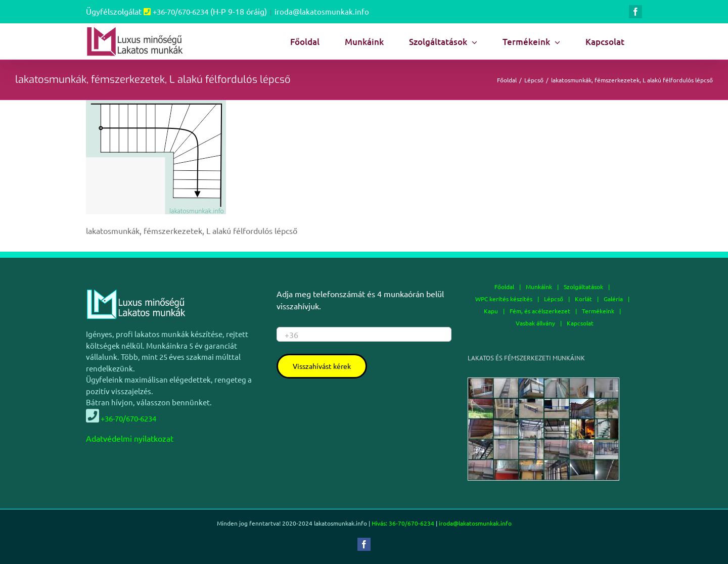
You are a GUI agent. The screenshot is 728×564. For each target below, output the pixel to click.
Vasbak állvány (535, 323)
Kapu (491, 311)
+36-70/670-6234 (180, 11)
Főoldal (504, 287)
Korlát (583, 299)
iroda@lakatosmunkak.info (322, 11)
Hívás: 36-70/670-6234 (403, 523)
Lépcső (554, 299)
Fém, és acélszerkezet (540, 311)
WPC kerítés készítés (504, 299)
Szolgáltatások (583, 287)
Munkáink (539, 287)
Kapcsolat (580, 323)
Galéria (613, 299)
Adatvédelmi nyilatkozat (130, 438)
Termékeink (598, 311)
